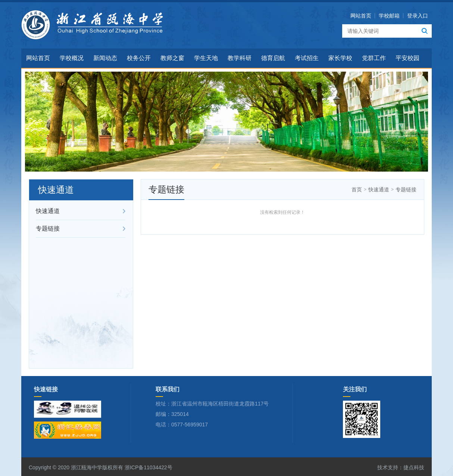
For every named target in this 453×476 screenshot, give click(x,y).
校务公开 (139, 58)
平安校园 (407, 58)
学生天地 (206, 58)
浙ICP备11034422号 (148, 467)
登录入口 (418, 16)
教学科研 (240, 58)
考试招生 (307, 58)
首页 (357, 190)
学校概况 (72, 58)
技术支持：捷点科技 (401, 467)
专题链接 (48, 228)
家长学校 (340, 58)
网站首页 (361, 16)
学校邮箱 (389, 16)
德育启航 (273, 58)
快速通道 (48, 211)
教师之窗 (172, 58)
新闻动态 (105, 58)
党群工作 (374, 58)
